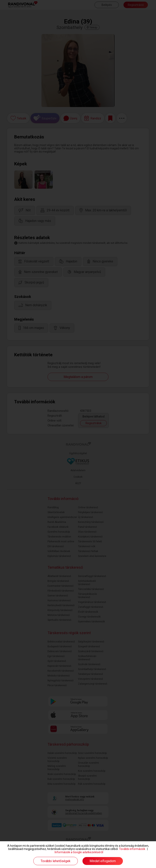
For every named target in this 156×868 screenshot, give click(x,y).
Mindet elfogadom (103, 861)
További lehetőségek (56, 861)
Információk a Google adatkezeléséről (79, 852)
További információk (132, 849)
